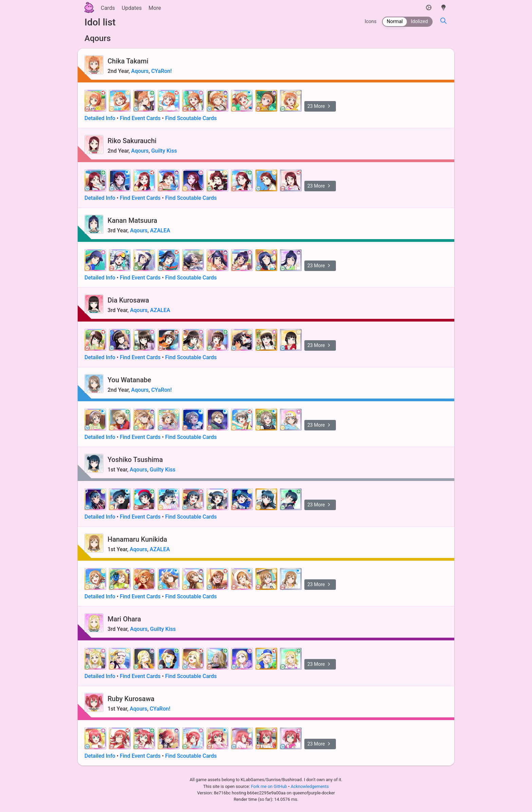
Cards (108, 8)
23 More (320, 106)
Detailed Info (100, 118)
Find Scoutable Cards (191, 118)
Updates (132, 8)
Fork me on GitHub (270, 786)
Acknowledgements (310, 786)
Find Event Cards (140, 118)
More (155, 8)
